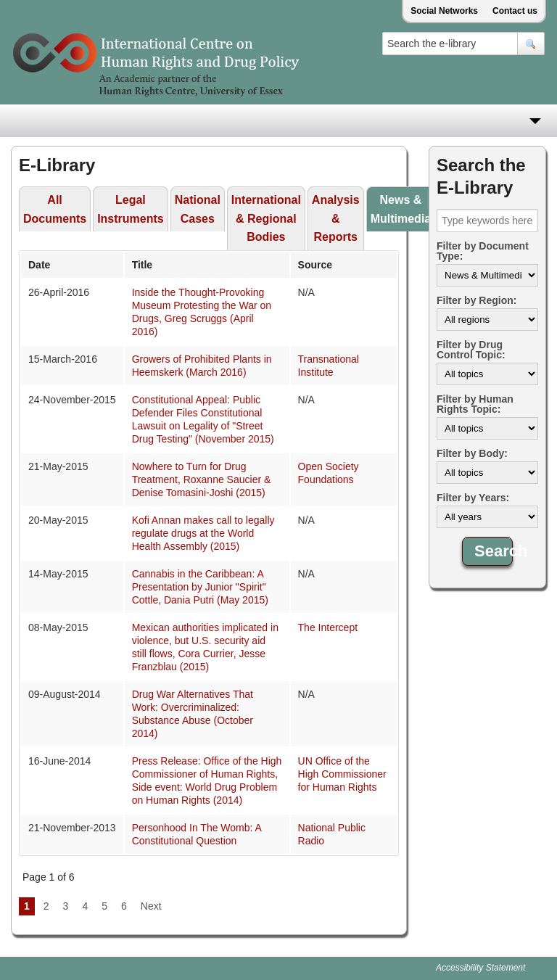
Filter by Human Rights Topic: (475, 404)
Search (494, 551)
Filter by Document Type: (483, 251)
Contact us (515, 11)
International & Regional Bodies (266, 218)
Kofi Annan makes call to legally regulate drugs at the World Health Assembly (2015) (203, 533)
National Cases (198, 209)
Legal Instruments (131, 209)
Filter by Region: (476, 300)
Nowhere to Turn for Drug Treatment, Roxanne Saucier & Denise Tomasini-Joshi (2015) (202, 479)
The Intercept (328, 627)
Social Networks (444, 11)
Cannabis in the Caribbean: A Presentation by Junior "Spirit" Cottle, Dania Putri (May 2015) (200, 587)
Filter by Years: (473, 498)
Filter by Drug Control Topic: (471, 350)
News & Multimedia (401, 209)
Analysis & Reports (336, 218)
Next (151, 906)
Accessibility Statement (480, 968)
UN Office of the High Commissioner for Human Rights (342, 774)
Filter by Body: (472, 453)
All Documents (55, 209)
